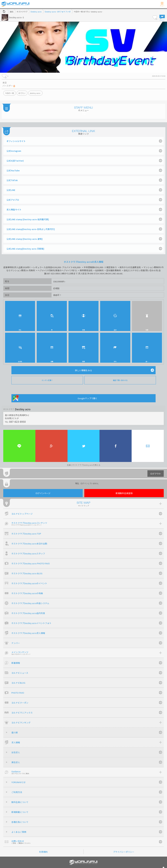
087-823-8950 (17, 422)
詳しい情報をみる (83, 370)
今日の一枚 (10, 93)
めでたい (22, 93)
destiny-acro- (35, 93)
